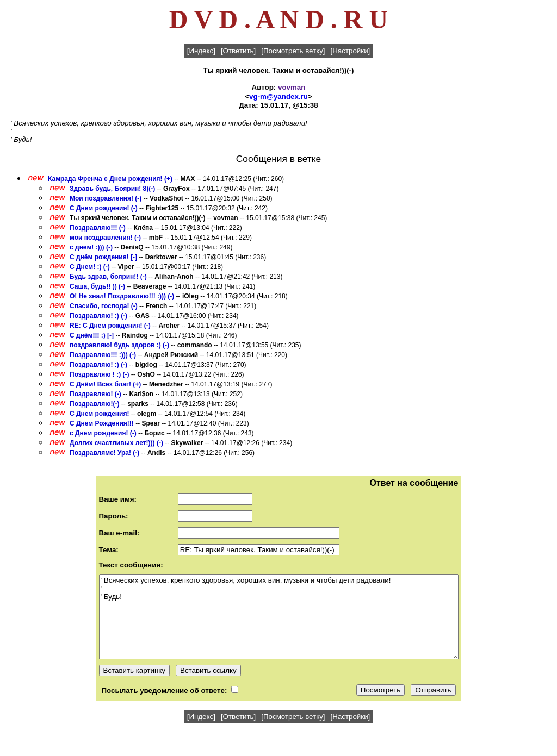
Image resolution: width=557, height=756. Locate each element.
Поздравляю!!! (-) (98, 228)
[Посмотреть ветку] (293, 51)
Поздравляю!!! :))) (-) (103, 355)
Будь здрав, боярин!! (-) (108, 277)
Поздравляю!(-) (94, 404)
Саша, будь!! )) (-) (97, 286)
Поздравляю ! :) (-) (99, 374)
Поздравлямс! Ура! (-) (104, 453)
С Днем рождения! (100, 414)
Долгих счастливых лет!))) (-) (116, 443)
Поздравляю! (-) (95, 394)
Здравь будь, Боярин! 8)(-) (112, 189)
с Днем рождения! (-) (103, 433)
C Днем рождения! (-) (104, 208)
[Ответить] (238, 51)
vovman (292, 87)
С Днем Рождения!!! (102, 423)
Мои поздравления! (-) (106, 198)
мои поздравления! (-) (105, 238)
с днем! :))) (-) (91, 247)
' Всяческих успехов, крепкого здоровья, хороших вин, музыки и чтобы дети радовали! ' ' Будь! (279, 617)
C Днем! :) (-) (90, 267)
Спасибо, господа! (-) (104, 306)
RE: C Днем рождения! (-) (110, 326)
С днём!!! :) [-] (92, 335)
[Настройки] (351, 51)
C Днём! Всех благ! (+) (105, 384)
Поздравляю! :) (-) (98, 316)
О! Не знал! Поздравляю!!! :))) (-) (122, 296)
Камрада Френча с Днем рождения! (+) (110, 179)
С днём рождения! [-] (103, 257)
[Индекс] (201, 51)
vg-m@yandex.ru (278, 96)
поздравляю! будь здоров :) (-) (119, 345)
